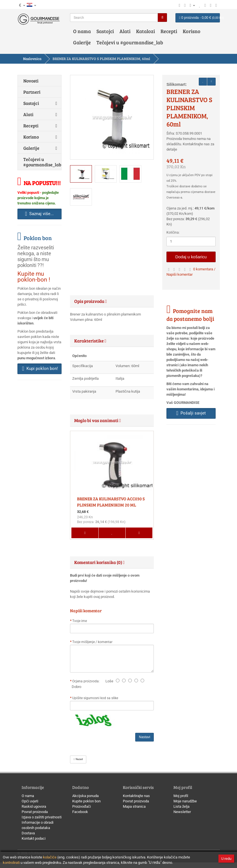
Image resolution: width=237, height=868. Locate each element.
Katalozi (145, 31)
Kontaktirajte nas (136, 796)
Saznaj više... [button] (39, 214)
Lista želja (181, 806)
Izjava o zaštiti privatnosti (42, 817)
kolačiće (50, 857)
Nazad (78, 759)
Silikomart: (177, 84)
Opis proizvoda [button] (91, 301)
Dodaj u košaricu (191, 257)
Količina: (173, 232)
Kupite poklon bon (86, 801)
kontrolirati (11, 863)
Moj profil (181, 796)
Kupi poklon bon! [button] (40, 369)
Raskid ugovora (34, 806)
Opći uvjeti (30, 801)
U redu (226, 859)
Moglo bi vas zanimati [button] (98, 420)
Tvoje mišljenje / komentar (92, 642)
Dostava (28, 833)
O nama (82, 31)
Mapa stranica (134, 806)
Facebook (80, 812)
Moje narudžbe (185, 801)
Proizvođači (82, 806)
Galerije (82, 42)
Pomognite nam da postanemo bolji (190, 315)
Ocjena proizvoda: (87, 681)
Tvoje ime (80, 621)
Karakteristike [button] (90, 341)
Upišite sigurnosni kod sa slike (95, 698)
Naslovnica (32, 59)
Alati (125, 31)
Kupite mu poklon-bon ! (34, 277)
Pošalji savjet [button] (191, 413)
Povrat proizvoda (35, 812)
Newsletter (182, 812)
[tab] (112, 301)
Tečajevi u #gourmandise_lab (130, 42)
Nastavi (145, 737)
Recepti (169, 31)
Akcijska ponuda (85, 796)
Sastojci (105, 31)
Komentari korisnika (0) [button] (99, 562)
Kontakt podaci (34, 838)
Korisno (192, 31)
